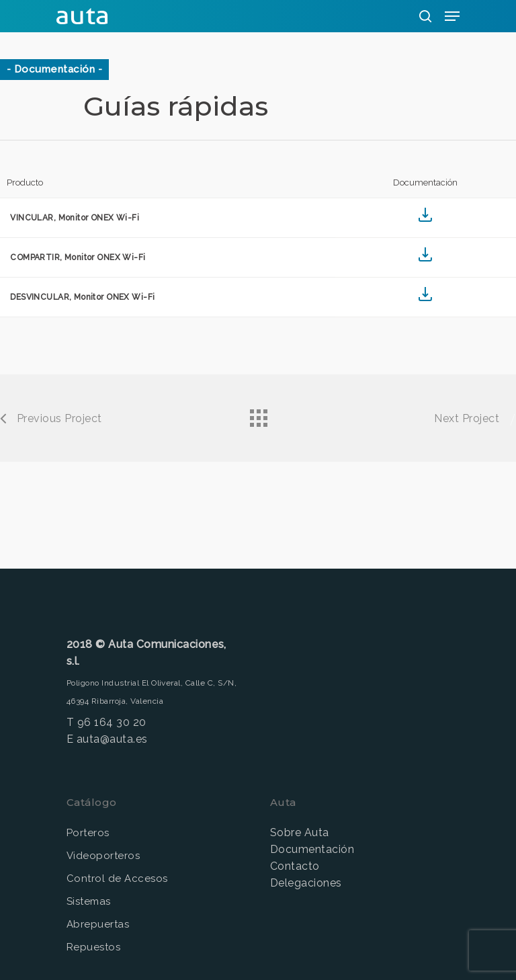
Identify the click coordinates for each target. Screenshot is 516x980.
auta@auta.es (112, 739)
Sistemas (89, 901)
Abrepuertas (98, 924)
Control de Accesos (117, 879)
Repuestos (93, 947)
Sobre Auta (300, 832)
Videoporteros (103, 856)
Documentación (312, 849)
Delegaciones (306, 883)
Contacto (295, 866)
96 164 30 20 (112, 722)
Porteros (88, 833)
